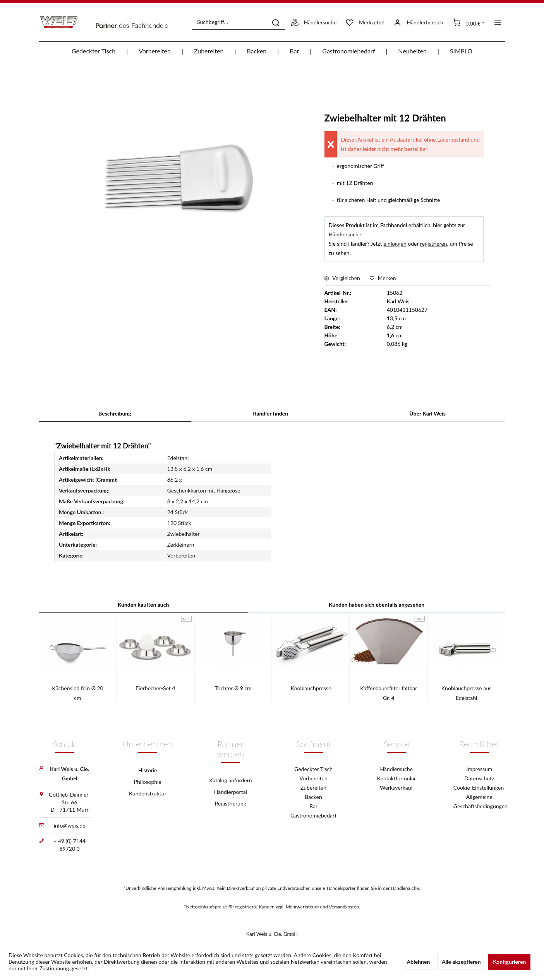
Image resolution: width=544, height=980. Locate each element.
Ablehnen (419, 962)
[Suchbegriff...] (239, 22)
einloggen (395, 244)
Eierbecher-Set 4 (155, 688)
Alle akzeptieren (461, 962)
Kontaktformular (396, 778)
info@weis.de (70, 825)
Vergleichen (342, 278)
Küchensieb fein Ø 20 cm (78, 693)
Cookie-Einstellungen (479, 788)
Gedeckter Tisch (313, 769)
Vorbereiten (313, 778)
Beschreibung (115, 413)
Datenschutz (479, 778)
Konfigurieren (509, 962)
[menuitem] (239, 22)
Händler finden (270, 413)
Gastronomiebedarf (313, 815)
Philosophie (148, 782)
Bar (313, 806)
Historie (148, 770)
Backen (313, 797)
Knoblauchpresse (311, 688)
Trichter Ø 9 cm (233, 688)
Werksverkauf (396, 788)
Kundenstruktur (148, 793)
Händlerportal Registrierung (231, 798)
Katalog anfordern (230, 780)
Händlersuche (345, 234)
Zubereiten (313, 788)
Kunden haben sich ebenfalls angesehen (377, 605)
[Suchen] (276, 22)
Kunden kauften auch (143, 605)
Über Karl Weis (427, 413)
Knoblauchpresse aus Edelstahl (466, 693)
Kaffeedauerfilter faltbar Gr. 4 (389, 693)
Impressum (479, 769)
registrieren (434, 244)
